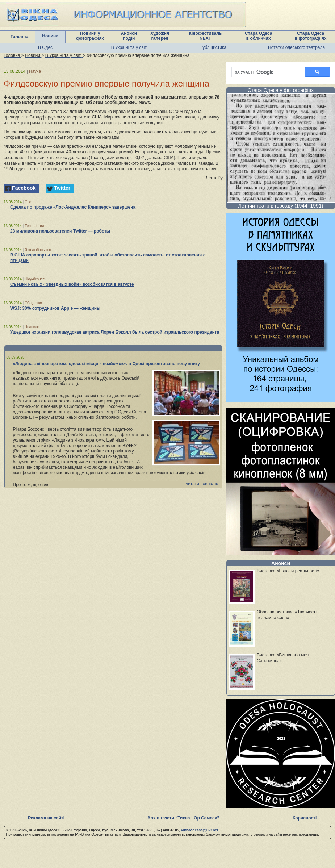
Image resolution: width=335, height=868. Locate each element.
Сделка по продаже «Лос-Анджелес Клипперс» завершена (73, 207)
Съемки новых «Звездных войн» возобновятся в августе (72, 284)
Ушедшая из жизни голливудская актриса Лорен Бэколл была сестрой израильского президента (115, 332)
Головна (19, 37)
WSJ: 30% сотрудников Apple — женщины (55, 308)
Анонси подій (129, 36)
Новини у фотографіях (90, 36)
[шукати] (265, 72)
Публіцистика (213, 47)
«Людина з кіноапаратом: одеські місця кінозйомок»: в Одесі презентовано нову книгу (106, 364)
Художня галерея (160, 36)
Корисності (305, 818)
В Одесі (46, 47)
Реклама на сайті (46, 818)
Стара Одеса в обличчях (258, 36)
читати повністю (202, 484)
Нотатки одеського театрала (296, 47)
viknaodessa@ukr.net (200, 830)
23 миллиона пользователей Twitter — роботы (60, 231)
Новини (50, 36)
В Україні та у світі (129, 47)
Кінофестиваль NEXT (206, 36)
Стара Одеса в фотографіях (311, 36)
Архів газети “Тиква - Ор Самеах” (183, 818)
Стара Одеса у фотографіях (281, 90)
